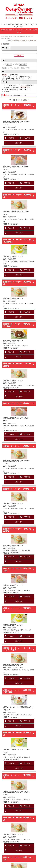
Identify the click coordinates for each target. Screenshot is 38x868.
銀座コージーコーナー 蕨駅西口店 (17, 609)
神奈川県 (33, 41)
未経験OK (11, 85)
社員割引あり (14, 89)
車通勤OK (5, 89)
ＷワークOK (24, 87)
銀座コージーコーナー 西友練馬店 (17, 106)
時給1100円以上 (25, 89)
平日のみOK (5, 91)
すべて (4, 75)
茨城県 (14, 41)
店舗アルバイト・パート (16, 75)
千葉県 (24, 41)
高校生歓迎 (29, 85)
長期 (12, 87)
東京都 (28, 41)
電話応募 (11, 138)
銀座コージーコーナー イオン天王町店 (17, 530)
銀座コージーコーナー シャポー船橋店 (17, 365)
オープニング (20, 85)
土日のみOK (5, 87)
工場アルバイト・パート (9, 77)
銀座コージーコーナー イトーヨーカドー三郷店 (17, 649)
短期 (17, 87)
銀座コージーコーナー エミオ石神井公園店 (17, 241)
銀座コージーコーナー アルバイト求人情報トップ (13, 37)
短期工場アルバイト (8, 79)
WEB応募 (27, 138)
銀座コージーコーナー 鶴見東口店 (17, 734)
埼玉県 (19, 41)
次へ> (27, 100)
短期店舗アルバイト (25, 77)
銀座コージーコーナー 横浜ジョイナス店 (17, 325)
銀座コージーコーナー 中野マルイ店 (17, 570)
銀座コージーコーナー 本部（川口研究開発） (17, 691)
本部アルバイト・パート (24, 79)
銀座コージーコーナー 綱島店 (16, 403)
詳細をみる (19, 143)
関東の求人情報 (30, 37)
